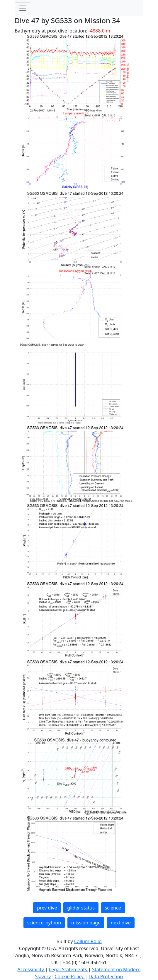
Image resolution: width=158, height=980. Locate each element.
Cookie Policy (70, 976)
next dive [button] (121, 923)
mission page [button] (86, 923)
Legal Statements (69, 969)
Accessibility (31, 969)
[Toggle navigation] (23, 8)
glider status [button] (81, 908)
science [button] (113, 908)
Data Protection (106, 976)
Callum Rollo (88, 941)
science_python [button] (44, 923)
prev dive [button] (47, 908)
